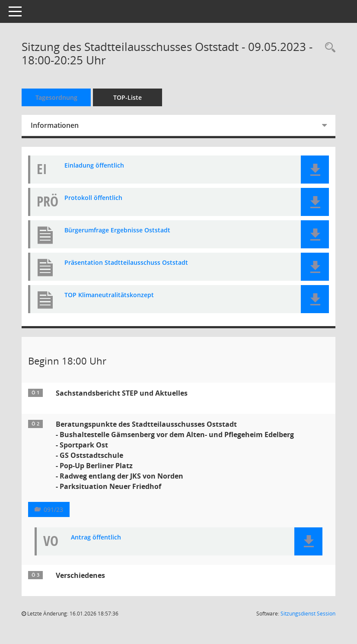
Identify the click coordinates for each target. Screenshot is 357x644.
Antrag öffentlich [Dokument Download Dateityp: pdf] (96, 538)
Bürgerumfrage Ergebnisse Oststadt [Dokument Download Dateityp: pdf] (117, 230)
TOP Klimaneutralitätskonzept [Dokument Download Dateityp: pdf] (109, 295)
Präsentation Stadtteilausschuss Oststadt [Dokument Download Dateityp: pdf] (126, 263)
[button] (315, 170)
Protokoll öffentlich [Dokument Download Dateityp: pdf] (93, 198)
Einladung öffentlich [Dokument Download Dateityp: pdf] (94, 166)
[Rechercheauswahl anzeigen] (328, 48)
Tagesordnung (56, 97)
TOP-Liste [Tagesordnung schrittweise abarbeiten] (127, 97)
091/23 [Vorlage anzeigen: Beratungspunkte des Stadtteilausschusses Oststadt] (53, 509)
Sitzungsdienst (308, 614)
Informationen (55, 125)
